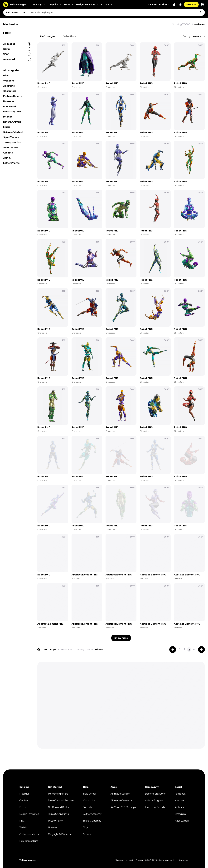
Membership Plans (58, 794)
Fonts (22, 807)
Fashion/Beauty (12, 96)
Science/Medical (13, 132)
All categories (11, 70)
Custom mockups (29, 834)
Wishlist (23, 827)
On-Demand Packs (58, 807)
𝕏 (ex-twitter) (182, 821)
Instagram (180, 814)
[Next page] (201, 650)
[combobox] (116, 12)
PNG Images (48, 36)
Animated (17, 59)
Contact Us (89, 800)
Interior (8, 117)
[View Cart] (174, 5)
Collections (70, 36)
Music (7, 127)
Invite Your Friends (155, 807)
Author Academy (92, 814)
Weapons (9, 81)
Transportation (12, 142)
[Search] (201, 12)
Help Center (90, 794)
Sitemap (88, 834)
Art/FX (7, 158)
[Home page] (39, 650)
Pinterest (180, 807)
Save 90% (191, 4)
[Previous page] (173, 650)
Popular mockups (29, 841)
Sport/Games (11, 137)
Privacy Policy (55, 821)
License (152, 4)
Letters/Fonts (11, 163)
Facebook (180, 794)
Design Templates (29, 814)
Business (9, 101)
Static (17, 49)
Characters (10, 91)
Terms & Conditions (58, 814)
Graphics (24, 800)
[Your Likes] (180, 5)
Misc (6, 76)
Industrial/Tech (12, 112)
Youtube (179, 800)
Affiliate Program (154, 800)
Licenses (53, 827)
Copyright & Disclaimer (60, 834)
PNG (22, 821)
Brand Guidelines (92, 821)
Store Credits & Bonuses (61, 800)
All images (17, 44)
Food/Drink (10, 106)
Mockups (24, 794)
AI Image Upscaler (120, 794)
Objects (8, 153)
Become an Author (155, 794)
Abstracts (9, 86)
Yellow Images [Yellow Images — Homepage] (28, 860)
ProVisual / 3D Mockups (123, 807)
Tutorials (87, 807)
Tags (86, 827)
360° (17, 54)
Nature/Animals (12, 122)
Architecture (11, 148)
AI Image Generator (121, 800)
